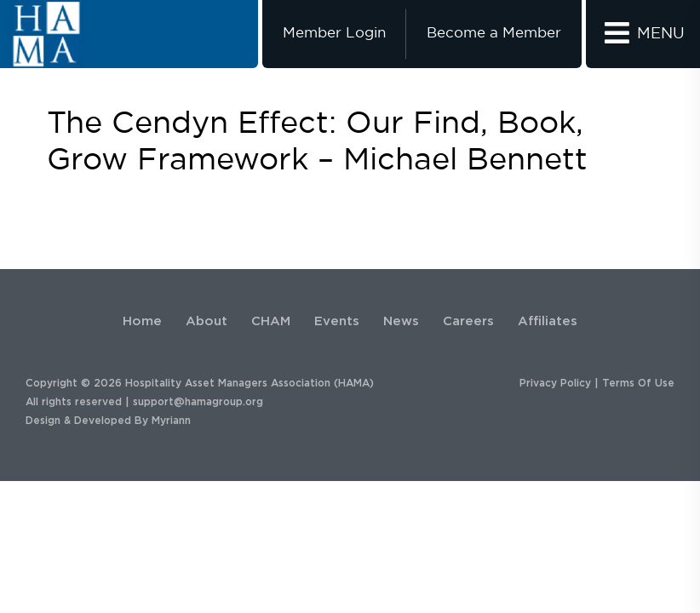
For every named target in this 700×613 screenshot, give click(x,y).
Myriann (171, 421)
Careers (468, 321)
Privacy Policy (555, 383)
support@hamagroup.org (198, 402)
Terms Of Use (638, 383)
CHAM (271, 321)
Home (142, 321)
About (207, 321)
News (401, 321)
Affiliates (548, 321)
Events (337, 321)
